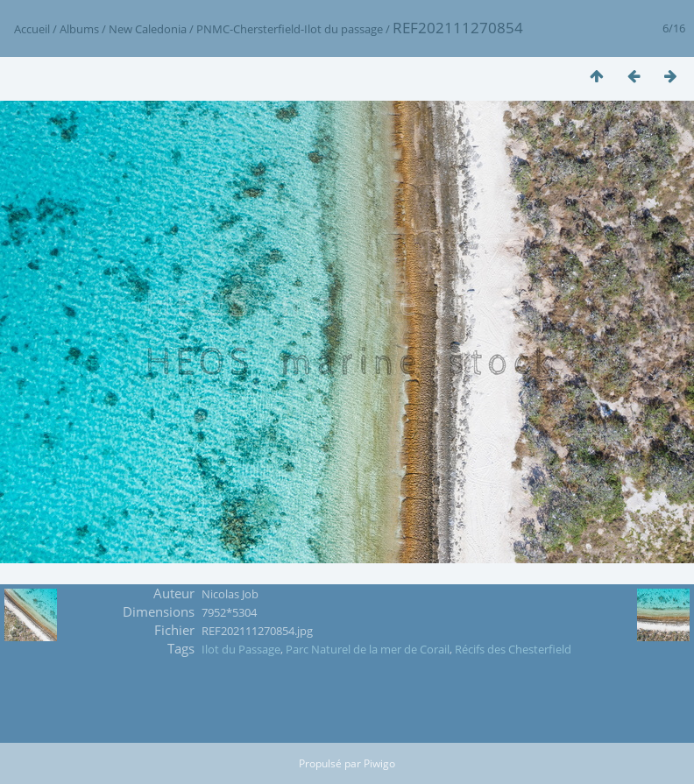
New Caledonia (148, 29)
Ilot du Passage (241, 649)
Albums (79, 29)
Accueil (32, 29)
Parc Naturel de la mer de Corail (368, 649)
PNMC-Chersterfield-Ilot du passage (290, 29)
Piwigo (379, 763)
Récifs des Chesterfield (513, 649)
